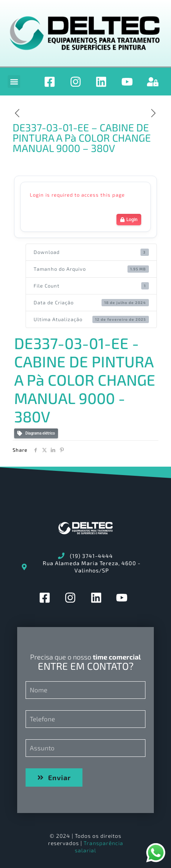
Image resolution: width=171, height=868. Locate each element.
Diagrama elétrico (36, 434)
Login (129, 220)
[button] (14, 82)
